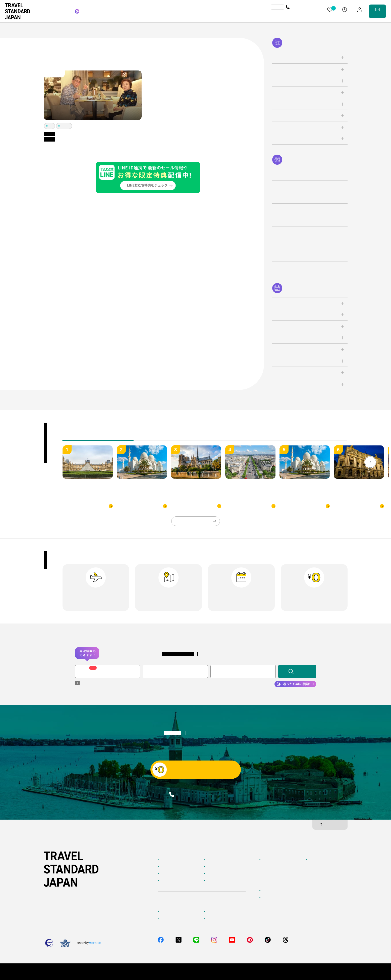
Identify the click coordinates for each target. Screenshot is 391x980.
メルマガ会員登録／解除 (224, 918)
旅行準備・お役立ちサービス (180, 918)
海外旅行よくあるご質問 (224, 911)
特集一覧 (213, 874)
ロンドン (65, 126)
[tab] (169, 437)
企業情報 (268, 860)
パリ (51, 126)
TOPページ (168, 860)
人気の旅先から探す (221, 867)
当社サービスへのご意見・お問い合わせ (290, 898)
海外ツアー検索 (218, 860)
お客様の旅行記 (218, 880)
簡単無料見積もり (274, 891)
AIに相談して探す (173, 867)
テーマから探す (171, 874)
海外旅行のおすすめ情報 (177, 880)
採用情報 (315, 860)
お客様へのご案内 (173, 911)
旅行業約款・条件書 (334, 972)
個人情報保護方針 (302, 972)
